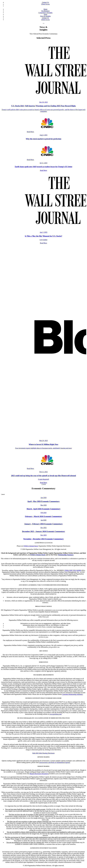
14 (49, 543)
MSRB (79, 570)
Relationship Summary (66, 555)
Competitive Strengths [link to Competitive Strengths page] (45, 13)
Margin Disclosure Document (39, 774)
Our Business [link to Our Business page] (45, 11)
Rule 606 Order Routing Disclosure (44, 753)
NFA (75, 570)
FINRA (67, 570)
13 (47, 543)
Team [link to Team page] (45, 14)
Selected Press (38, 34)
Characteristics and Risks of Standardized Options (54, 762)
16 (52, 543)
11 (44, 543)
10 (42, 543)
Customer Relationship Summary (72, 694)
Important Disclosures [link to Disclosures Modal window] (63, 546)
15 (50, 543)
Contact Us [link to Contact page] (45, 2)
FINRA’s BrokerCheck (38, 555)
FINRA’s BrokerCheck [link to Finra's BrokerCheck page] (31, 546)
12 (45, 543)
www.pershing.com (56, 714)
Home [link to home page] (45, 9)
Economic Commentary (50, 34)
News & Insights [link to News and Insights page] (45, 16)
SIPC (71, 570)
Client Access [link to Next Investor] (45, 4)
